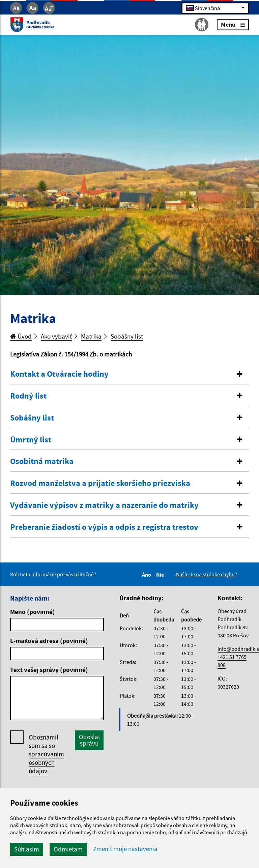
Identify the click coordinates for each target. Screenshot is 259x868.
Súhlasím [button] (27, 849)
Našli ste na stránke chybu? (207, 574)
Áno (148, 575)
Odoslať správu (90, 740)
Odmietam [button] (68, 849)
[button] (129, 374)
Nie (161, 575)
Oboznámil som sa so (46, 754)
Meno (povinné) (33, 612)
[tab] (129, 374)
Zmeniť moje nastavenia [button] (125, 849)
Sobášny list (127, 336)
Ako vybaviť (56, 336)
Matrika (91, 336)
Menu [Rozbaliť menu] (233, 24)
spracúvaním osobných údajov (46, 762)
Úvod (21, 336)
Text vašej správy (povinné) (49, 670)
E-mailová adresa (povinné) (49, 641)
